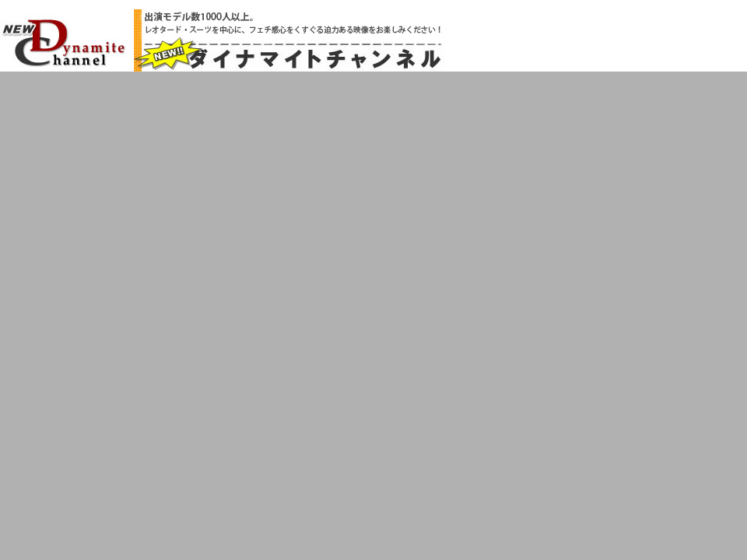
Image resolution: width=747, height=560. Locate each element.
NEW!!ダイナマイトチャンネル (64, 42)
